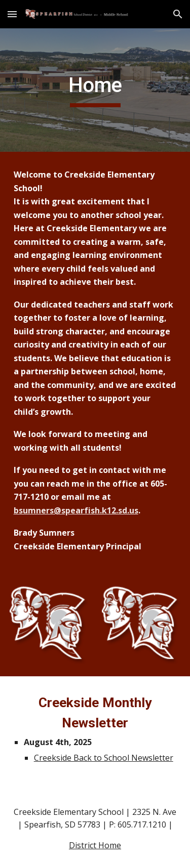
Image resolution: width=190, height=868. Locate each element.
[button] (12, 14)
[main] (95, 90)
